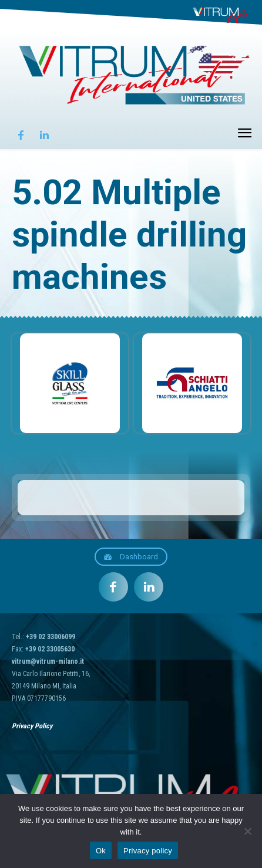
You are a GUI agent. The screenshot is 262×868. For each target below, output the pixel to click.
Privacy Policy (32, 726)
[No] (247, 831)
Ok (101, 851)
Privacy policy (148, 851)
